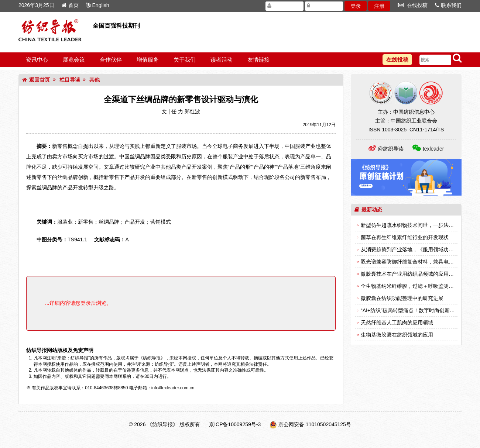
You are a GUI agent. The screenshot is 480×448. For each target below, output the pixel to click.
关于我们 (185, 60)
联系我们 (448, 5)
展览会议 (74, 60)
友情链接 (258, 60)
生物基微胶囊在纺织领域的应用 (397, 335)
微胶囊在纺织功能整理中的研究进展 (402, 298)
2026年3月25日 (36, 5)
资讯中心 (37, 60)
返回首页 (36, 80)
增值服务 (148, 60)
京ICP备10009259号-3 (235, 424)
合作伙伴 (111, 60)
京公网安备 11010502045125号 (315, 424)
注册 (379, 6)
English (98, 5)
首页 (70, 5)
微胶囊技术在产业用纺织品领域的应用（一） (412, 274)
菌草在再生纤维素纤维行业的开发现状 (405, 237)
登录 (356, 6)
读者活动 (222, 60)
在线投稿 (413, 5)
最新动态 (368, 210)
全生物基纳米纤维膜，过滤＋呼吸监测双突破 (412, 286)
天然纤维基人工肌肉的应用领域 (397, 323)
